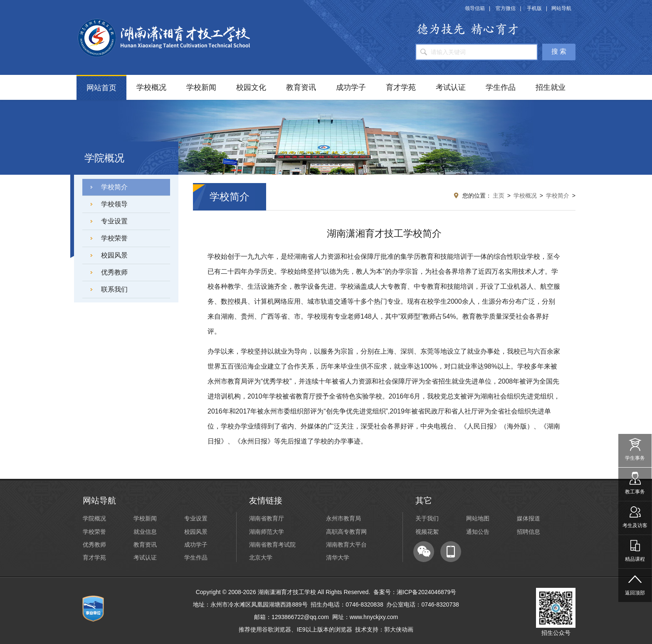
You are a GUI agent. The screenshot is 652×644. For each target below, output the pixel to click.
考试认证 (451, 87)
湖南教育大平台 (346, 545)
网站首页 (101, 88)
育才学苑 (401, 87)
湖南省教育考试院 (272, 545)
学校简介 (114, 187)
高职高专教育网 (346, 532)
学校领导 (114, 204)
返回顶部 (635, 582)
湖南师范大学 (267, 532)
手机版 (534, 8)
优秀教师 (114, 272)
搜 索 (559, 51)
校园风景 (114, 255)
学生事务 (635, 447)
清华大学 (338, 557)
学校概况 (151, 87)
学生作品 (501, 87)
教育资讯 (301, 87)
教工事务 (635, 481)
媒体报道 (529, 518)
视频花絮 (427, 532)
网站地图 (478, 518)
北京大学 (261, 557)
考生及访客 (635, 515)
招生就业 (551, 87)
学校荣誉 (114, 238)
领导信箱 (475, 8)
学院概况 (94, 518)
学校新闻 (201, 87)
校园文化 (251, 87)
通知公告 (478, 532)
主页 (499, 196)
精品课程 (635, 549)
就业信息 (145, 532)
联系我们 (114, 289)
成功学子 (351, 87)
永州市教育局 (343, 518)
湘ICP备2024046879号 (426, 592)
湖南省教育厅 (267, 518)
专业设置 (114, 221)
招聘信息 (529, 532)
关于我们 (427, 518)
